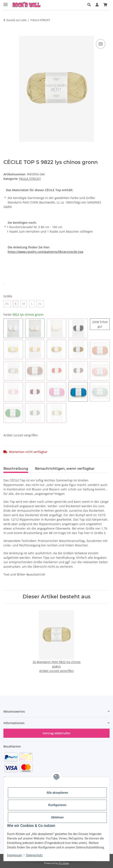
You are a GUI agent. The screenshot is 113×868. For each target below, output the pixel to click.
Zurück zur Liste (16, 20)
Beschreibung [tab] (16, 469)
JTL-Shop (64, 863)
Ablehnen (57, 817)
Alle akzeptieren (57, 793)
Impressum (14, 855)
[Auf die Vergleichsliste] (101, 44)
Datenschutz (34, 855)
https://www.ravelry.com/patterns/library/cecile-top (46, 252)
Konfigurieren (57, 805)
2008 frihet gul (101, 324)
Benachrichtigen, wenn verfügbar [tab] (65, 469)
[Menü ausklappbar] (6, 3)
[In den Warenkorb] (7, 33)
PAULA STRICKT (30, 179)
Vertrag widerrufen (56, 733)
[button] (89, 5)
